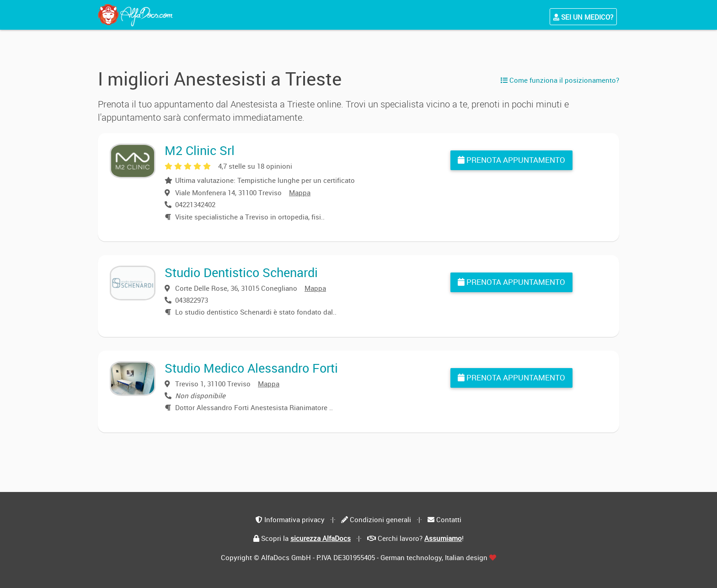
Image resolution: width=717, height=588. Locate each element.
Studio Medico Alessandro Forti (251, 368)
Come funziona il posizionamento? (560, 80)
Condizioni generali (380, 519)
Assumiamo (443, 538)
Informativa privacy (294, 519)
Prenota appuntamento (511, 160)
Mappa (300, 192)
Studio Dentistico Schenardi (241, 272)
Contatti (449, 519)
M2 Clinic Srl (200, 150)
